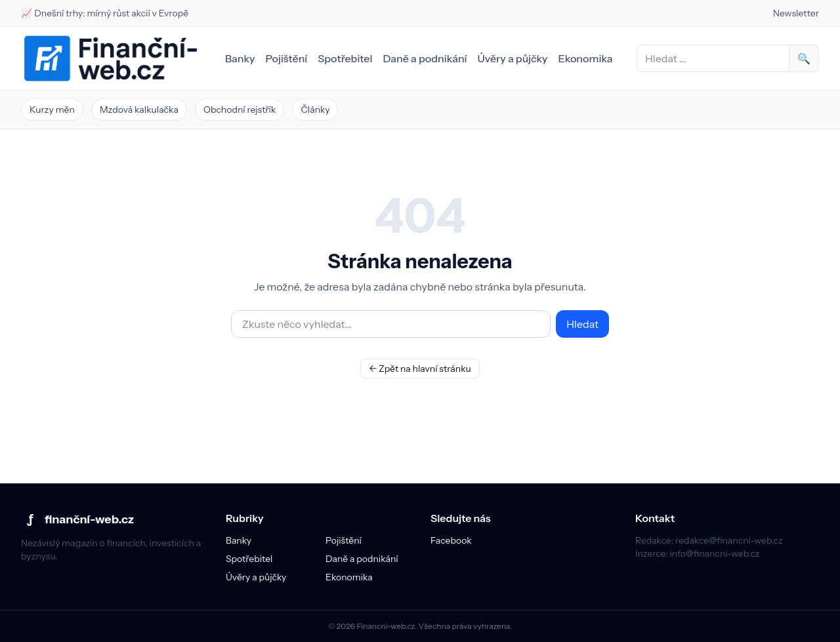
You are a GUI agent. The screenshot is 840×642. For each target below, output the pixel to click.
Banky (240, 58)
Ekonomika (586, 58)
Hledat (582, 324)
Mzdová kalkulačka (139, 110)
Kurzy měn (52, 110)
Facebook (451, 540)
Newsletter (796, 13)
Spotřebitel (345, 58)
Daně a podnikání (425, 58)
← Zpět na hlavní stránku (420, 369)
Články (315, 110)
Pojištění (286, 58)
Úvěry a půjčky (513, 58)
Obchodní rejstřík (240, 110)
